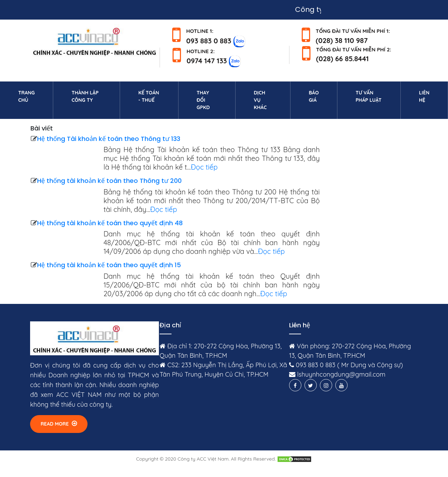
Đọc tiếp (204, 167)
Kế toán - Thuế (149, 96)
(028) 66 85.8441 (342, 59)
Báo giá (314, 96)
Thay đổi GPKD (203, 100)
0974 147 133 (207, 61)
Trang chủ (34, 96)
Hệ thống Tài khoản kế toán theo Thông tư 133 (109, 139)
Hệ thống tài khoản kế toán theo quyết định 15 (109, 265)
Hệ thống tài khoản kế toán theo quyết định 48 (110, 223)
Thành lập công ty (85, 96)
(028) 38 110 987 (342, 40)
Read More (59, 424)
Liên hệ (432, 96)
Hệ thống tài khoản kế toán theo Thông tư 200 (109, 181)
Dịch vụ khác (260, 100)
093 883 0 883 (209, 40)
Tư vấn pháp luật (369, 96)
